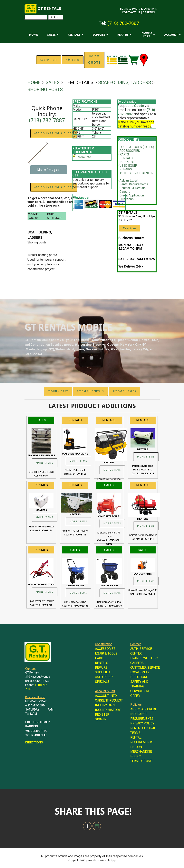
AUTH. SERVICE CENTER (136, 173)
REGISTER (102, 715)
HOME (34, 35)
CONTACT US (131, 12)
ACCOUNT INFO (106, 696)
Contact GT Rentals (133, 188)
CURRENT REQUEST (109, 700)
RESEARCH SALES (124, 391)
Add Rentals (49, 60)
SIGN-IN (101, 719)
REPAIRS (123, 35)
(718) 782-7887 (123, 23)
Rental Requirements (134, 184)
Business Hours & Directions (138, 9)
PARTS (124, 154)
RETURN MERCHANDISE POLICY (141, 752)
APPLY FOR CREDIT (144, 709)
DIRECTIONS (34, 742)
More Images (48, 170)
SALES (52, 35)
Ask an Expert (129, 180)
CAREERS (149, 12)
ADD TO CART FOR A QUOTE (54, 133)
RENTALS (74, 35)
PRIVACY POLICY (142, 723)
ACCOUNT (171, 35)
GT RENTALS (49, 9)
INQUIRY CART (146, 34)
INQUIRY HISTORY (108, 710)
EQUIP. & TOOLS (106, 653)
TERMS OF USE (141, 761)
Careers (125, 192)
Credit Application (132, 195)
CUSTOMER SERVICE (145, 668)
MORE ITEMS (45, 463)
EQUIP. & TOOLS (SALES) (137, 147)
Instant (94, 60)
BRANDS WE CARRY (144, 658)
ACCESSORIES (130, 151)
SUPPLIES (99, 35)
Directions (127, 199)
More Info (84, 157)
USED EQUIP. (128, 166)
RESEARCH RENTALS (90, 391)
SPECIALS (102, 682)
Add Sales (73, 60)
